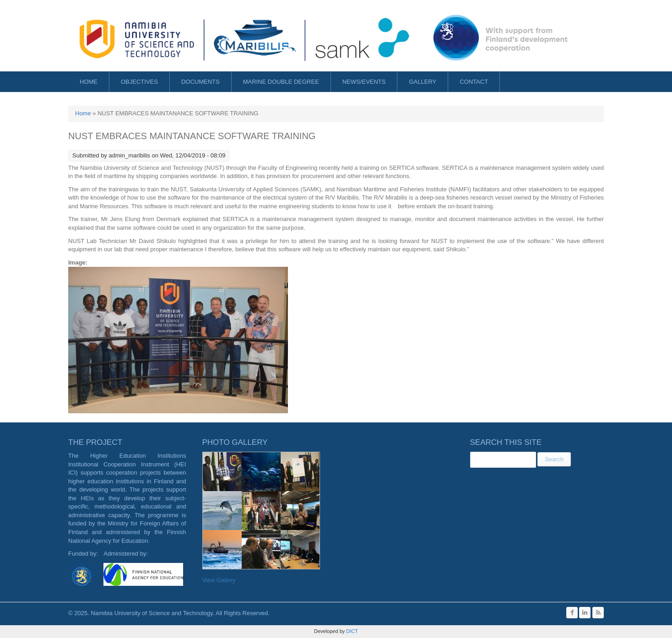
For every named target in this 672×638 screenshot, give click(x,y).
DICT (351, 631)
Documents (201, 82)
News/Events (364, 82)
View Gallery (219, 580)
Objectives (139, 82)
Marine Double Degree (281, 82)
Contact (474, 82)
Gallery (423, 82)
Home (89, 82)
